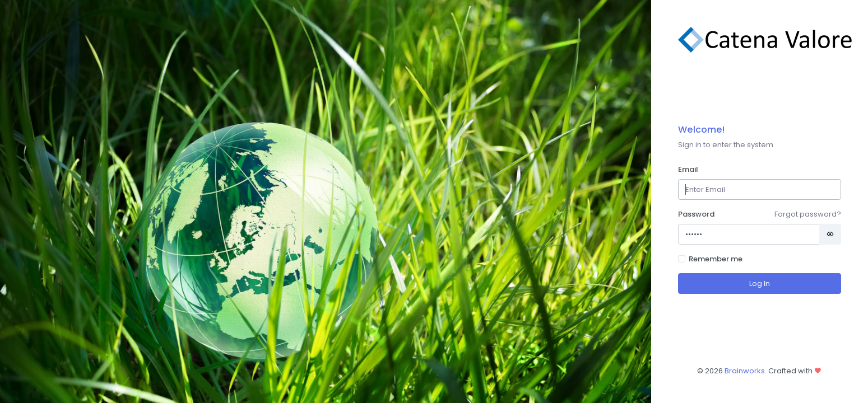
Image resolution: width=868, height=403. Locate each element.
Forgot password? (808, 214)
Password (696, 214)
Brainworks (745, 371)
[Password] (749, 234)
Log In (760, 283)
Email (688, 169)
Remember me (716, 259)
